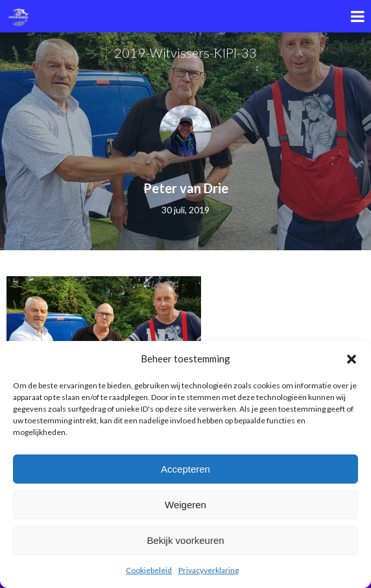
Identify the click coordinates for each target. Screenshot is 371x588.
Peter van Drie (186, 188)
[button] (352, 359)
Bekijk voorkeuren (185, 540)
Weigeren (185, 505)
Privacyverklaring (209, 570)
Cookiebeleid (149, 570)
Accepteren (185, 469)
